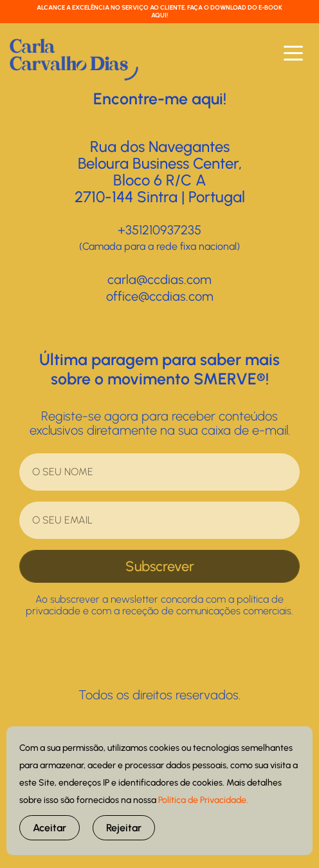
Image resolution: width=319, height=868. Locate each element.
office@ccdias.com (160, 296)
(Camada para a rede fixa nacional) (159, 246)
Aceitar (50, 828)
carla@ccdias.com (159, 279)
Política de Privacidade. (203, 800)
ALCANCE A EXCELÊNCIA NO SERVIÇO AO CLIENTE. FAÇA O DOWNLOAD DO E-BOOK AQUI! (159, 11)
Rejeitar (124, 828)
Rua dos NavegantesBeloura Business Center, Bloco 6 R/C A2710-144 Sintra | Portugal (160, 172)
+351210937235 (159, 230)
